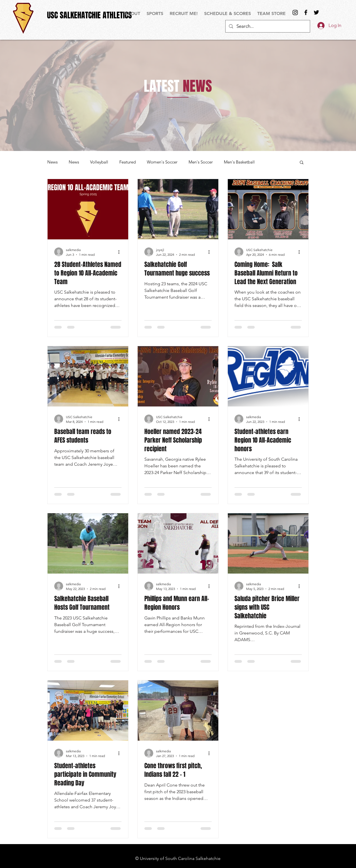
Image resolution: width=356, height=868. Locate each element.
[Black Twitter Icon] (316, 12)
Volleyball (99, 162)
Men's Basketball (239, 162)
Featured (128, 162)
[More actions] (121, 252)
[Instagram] (295, 12)
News (52, 162)
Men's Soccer (201, 162)
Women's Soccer (162, 162)
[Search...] (267, 26)
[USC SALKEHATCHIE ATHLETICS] (89, 15)
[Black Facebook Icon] (306, 12)
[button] (155, 13)
